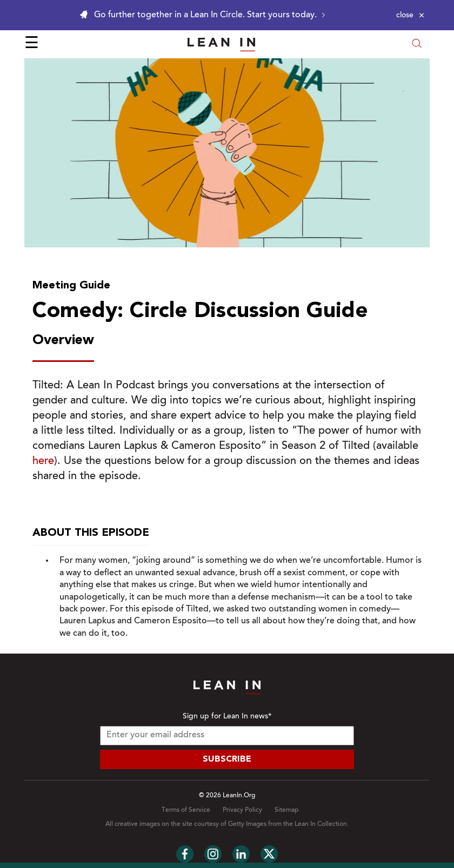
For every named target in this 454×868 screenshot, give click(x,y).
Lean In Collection (321, 824)
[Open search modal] (417, 45)
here (43, 461)
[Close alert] (410, 15)
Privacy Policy (242, 810)
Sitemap (286, 810)
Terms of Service (186, 810)
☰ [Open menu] (32, 44)
